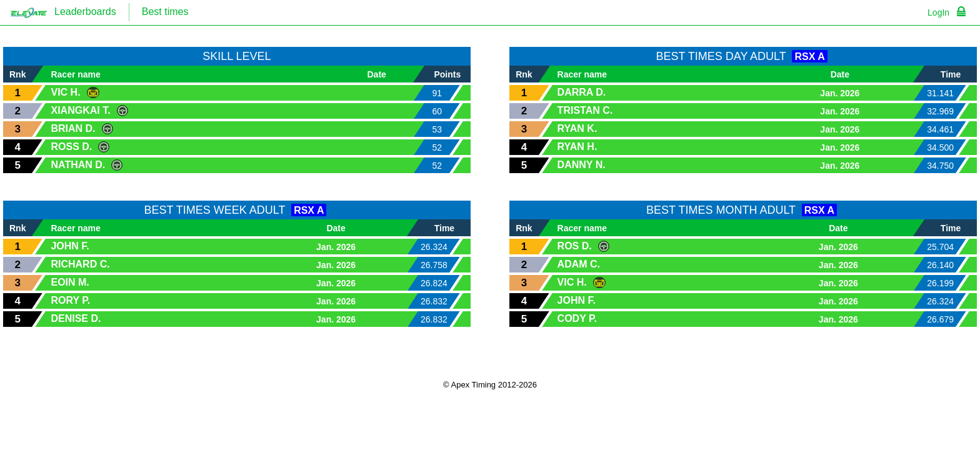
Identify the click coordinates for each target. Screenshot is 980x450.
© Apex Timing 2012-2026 (490, 385)
